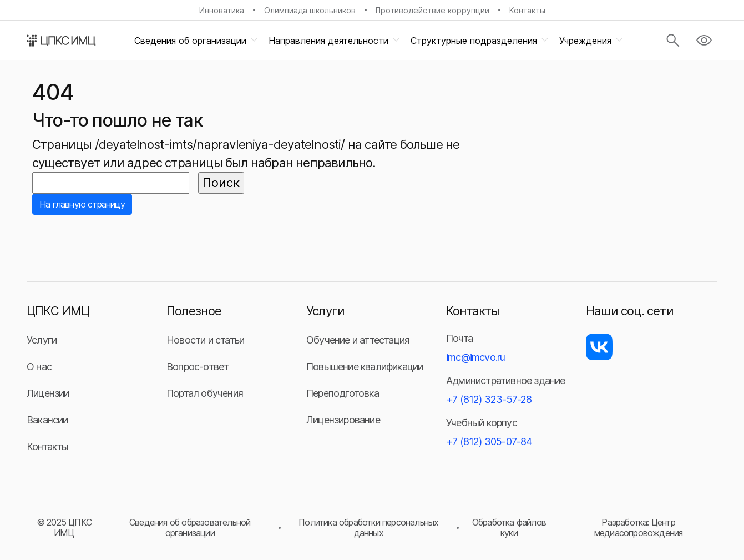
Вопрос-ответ (198, 367)
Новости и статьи (205, 340)
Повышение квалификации (365, 367)
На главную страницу (82, 204)
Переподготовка (343, 393)
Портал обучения (205, 393)
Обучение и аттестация (358, 340)
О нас (39, 367)
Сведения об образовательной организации (190, 527)
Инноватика (222, 10)
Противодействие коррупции (432, 10)
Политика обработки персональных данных (368, 527)
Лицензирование (343, 420)
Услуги (42, 340)
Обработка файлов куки (509, 527)
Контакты (527, 10)
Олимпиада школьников (310, 10)
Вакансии (47, 420)
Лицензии (48, 393)
